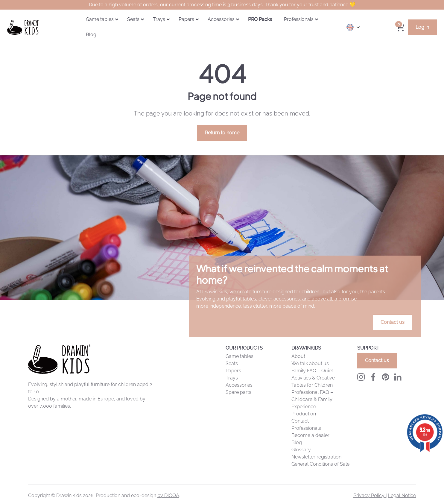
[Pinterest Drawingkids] (386, 377)
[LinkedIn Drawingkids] (398, 377)
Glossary (301, 450)
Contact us (393, 322)
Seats (232, 363)
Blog (297, 442)
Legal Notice (402, 495)
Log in (422, 27)
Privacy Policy (370, 495)
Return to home (222, 133)
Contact (300, 421)
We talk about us (310, 363)
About (298, 356)
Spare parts (238, 392)
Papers (233, 371)
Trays (232, 378)
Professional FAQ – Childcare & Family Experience (312, 399)
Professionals (306, 428)
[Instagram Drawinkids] (361, 377)
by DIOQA (168, 495)
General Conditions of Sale (320, 464)
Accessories (239, 385)
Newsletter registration (316, 457)
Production (304, 414)
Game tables (240, 356)
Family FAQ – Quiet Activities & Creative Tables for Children (313, 378)
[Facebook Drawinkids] (373, 377)
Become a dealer (310, 435)
